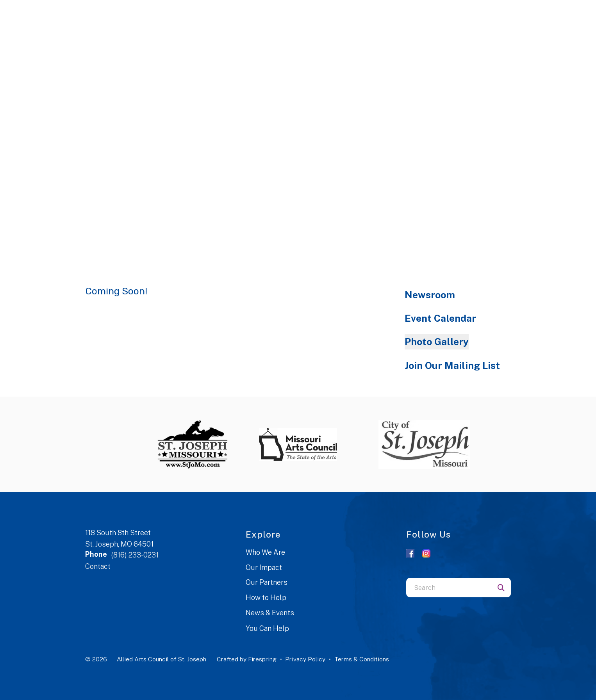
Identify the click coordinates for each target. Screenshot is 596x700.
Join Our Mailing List (452, 365)
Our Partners (267, 582)
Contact (98, 566)
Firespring (262, 659)
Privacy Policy (305, 659)
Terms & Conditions (362, 659)
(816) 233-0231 (135, 555)
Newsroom (430, 295)
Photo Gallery (437, 342)
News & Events (270, 613)
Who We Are (265, 552)
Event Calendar (440, 318)
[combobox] (449, 588)
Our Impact (264, 567)
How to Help (266, 598)
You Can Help (267, 628)
